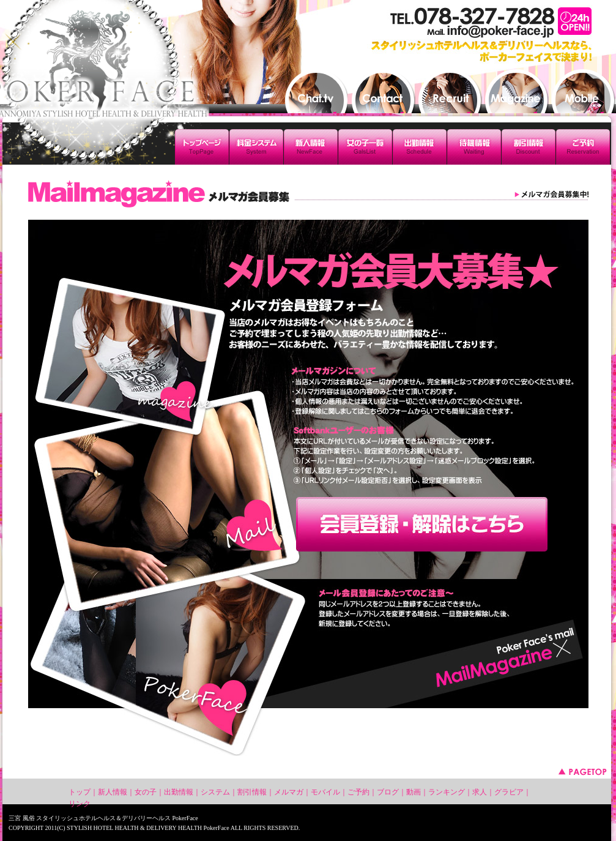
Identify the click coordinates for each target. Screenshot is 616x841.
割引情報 (252, 792)
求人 (480, 792)
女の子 (146, 792)
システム (215, 792)
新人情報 (113, 792)
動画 (414, 792)
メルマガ (289, 792)
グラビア (509, 792)
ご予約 (358, 792)
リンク (80, 804)
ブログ (388, 792)
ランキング (447, 792)
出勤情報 (179, 792)
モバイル (325, 792)
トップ (80, 792)
